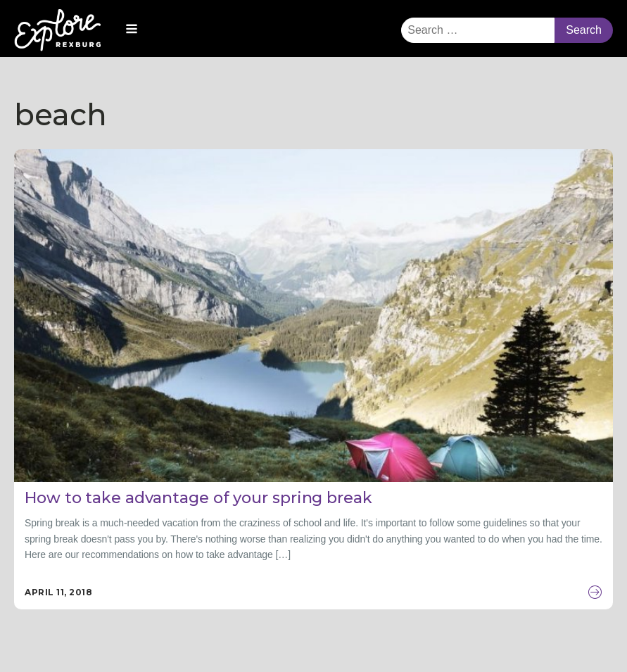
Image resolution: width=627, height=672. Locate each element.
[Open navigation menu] (132, 30)
